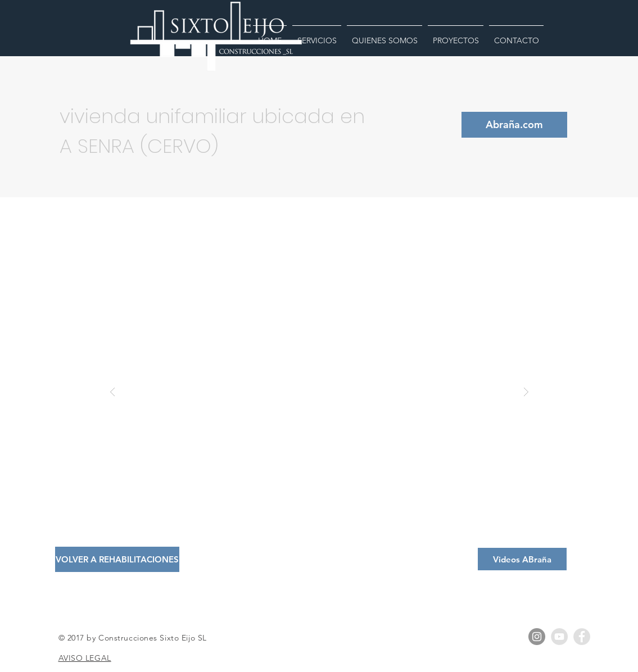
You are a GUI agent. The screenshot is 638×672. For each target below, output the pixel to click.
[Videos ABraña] (522, 559)
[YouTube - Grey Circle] (559, 637)
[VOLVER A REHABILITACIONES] (117, 559)
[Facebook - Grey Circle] (582, 637)
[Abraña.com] (514, 125)
